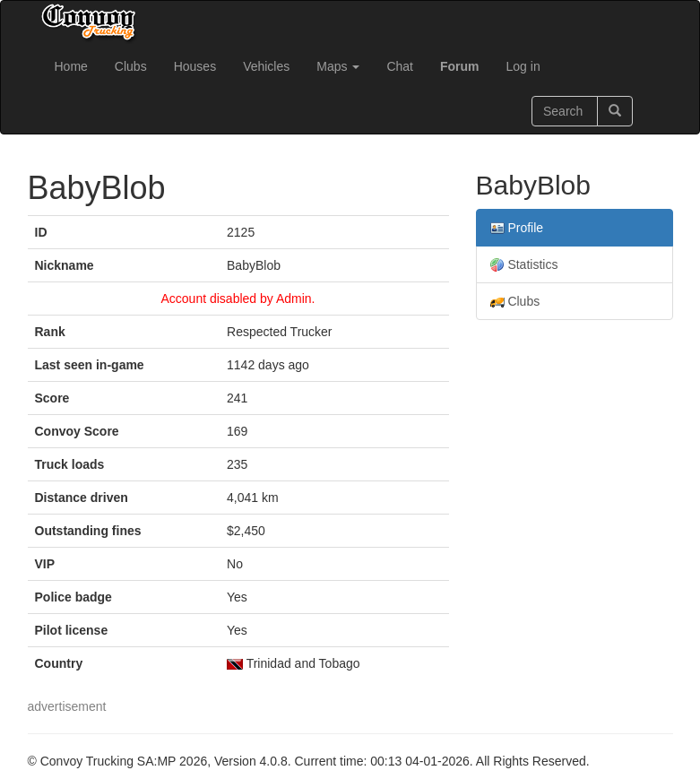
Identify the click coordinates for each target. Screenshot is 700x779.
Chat (400, 66)
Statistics (524, 265)
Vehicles (266, 66)
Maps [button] (338, 66)
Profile (517, 228)
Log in (523, 66)
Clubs (131, 66)
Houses (195, 66)
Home (71, 66)
